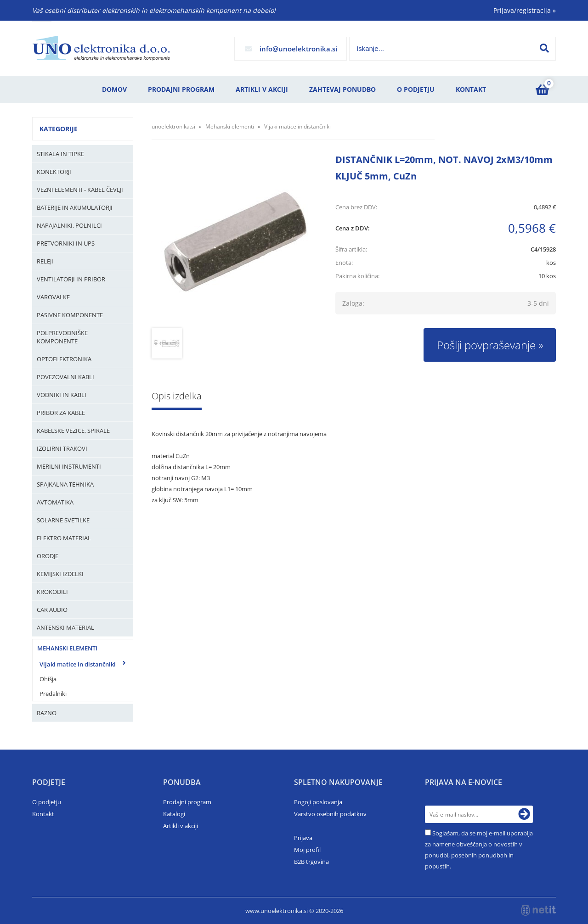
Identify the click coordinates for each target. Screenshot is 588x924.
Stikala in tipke (60, 154)
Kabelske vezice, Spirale (73, 431)
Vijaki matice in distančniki (78, 664)
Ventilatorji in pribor (71, 279)
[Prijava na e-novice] (524, 814)
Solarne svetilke (63, 520)
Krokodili (52, 592)
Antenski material (65, 627)
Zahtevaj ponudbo (342, 89)
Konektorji (54, 172)
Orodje (48, 556)
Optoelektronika (64, 359)
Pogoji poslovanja (318, 802)
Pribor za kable (61, 413)
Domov (114, 89)
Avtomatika (55, 502)
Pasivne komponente (70, 315)
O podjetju (416, 89)
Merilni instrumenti (69, 466)
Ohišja (48, 679)
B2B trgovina (311, 862)
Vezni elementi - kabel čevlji (80, 190)
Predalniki (53, 694)
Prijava (303, 838)
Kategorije (59, 129)
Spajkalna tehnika (65, 484)
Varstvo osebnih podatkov (330, 814)
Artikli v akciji (262, 89)
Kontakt (471, 89)
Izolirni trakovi (62, 448)
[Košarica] (542, 90)
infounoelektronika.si (298, 49)
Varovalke (53, 297)
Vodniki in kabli (62, 395)
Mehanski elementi (67, 648)
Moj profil (307, 850)
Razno (47, 713)
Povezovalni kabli (65, 377)
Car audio (52, 610)
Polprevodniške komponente (62, 337)
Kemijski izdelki (60, 574)
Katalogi (174, 814)
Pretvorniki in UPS (66, 243)
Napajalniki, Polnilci (69, 225)
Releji (45, 261)
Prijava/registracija (525, 10)
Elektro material (64, 538)
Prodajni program (181, 89)
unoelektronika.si (173, 126)
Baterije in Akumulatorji (75, 207)
